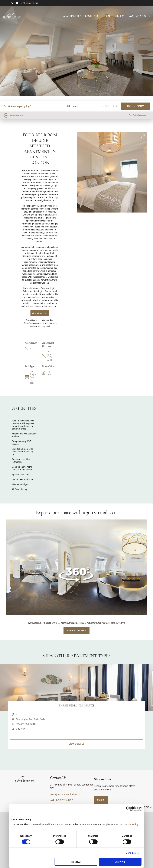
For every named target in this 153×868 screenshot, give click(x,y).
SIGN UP (101, 800)
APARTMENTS (71, 16)
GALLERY (119, 16)
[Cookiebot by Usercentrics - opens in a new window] (128, 809)
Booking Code (17, 116)
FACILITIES (92, 16)
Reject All (76, 862)
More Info (131, 853)
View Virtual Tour (76, 631)
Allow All (120, 862)
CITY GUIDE (143, 16)
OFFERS (106, 16)
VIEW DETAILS (76, 757)
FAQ (130, 16)
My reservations (29, 3)
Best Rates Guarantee (138, 115)
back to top (145, 807)
